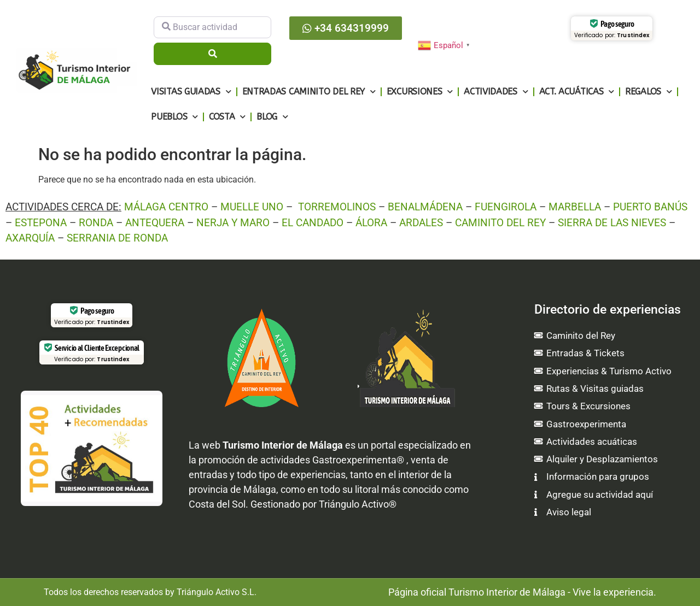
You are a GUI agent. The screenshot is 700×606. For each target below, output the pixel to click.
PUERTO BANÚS (650, 207)
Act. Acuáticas (577, 92)
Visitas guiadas (191, 92)
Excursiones (420, 92)
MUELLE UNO (252, 207)
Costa (227, 117)
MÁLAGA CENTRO (166, 207)
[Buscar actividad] (212, 27)
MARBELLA (575, 207)
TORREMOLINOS (337, 207)
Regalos (649, 92)
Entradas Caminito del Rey (309, 92)
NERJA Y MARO (233, 223)
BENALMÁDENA (425, 207)
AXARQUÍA (30, 238)
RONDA (96, 223)
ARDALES (421, 223)
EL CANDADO (313, 223)
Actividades (496, 92)
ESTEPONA (41, 223)
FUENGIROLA (506, 207)
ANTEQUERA (155, 223)
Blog (272, 117)
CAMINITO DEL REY (500, 223)
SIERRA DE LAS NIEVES (612, 223)
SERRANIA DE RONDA (117, 238)
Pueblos (174, 117)
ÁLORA (371, 223)
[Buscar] (212, 54)
